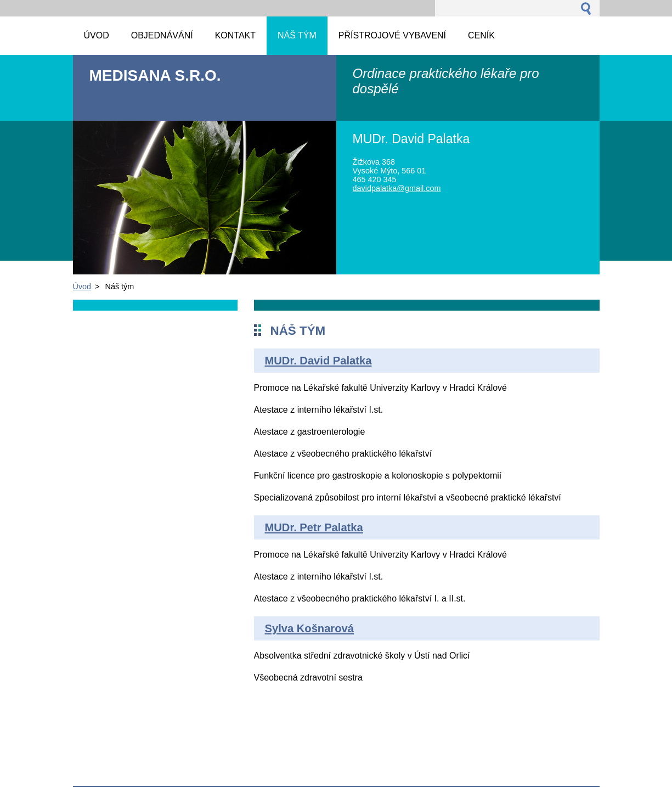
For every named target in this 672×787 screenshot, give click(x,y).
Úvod (82, 286)
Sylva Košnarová (309, 628)
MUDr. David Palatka (318, 361)
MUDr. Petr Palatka (314, 527)
